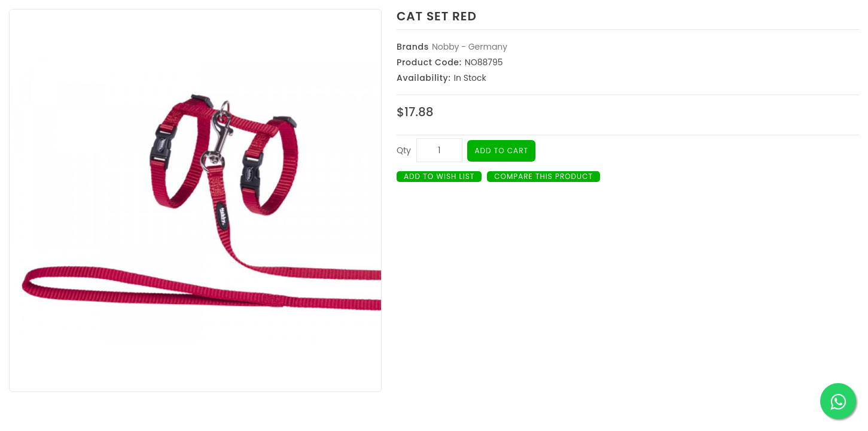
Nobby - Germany (470, 47)
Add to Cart (501, 151)
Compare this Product (543, 176)
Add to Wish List (439, 176)
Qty (404, 150)
